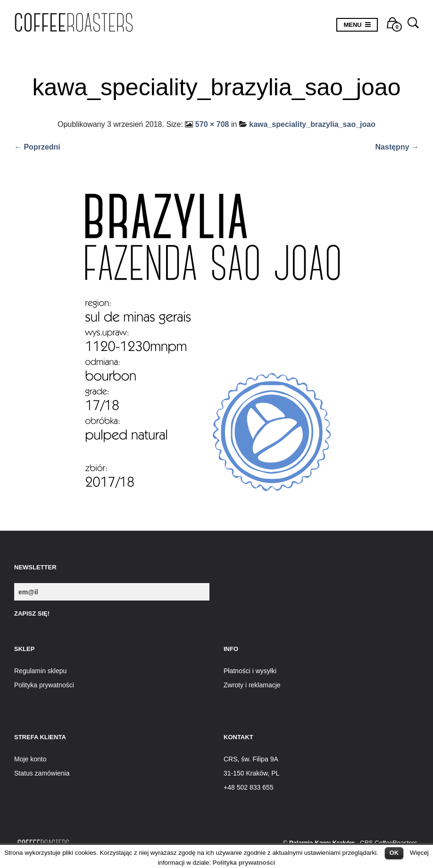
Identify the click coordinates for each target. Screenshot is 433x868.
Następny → (397, 147)
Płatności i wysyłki (250, 671)
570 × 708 (212, 124)
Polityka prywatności (244, 863)
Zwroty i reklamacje (252, 685)
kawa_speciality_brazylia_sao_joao (312, 124)
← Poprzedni (37, 147)
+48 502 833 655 (249, 787)
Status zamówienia (42, 773)
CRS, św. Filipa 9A (251, 759)
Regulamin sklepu (40, 671)
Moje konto (30, 759)
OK (394, 853)
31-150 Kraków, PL (251, 773)
